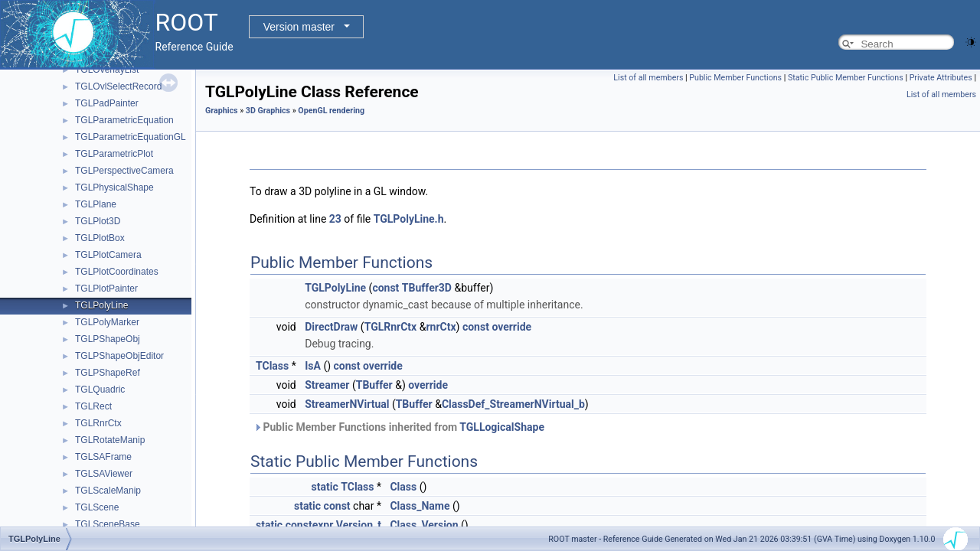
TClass (272, 366)
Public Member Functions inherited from (399, 427)
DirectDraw (331, 327)
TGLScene (97, 507)
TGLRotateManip (110, 440)
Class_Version (424, 525)
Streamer (327, 385)
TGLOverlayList (107, 70)
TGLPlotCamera (108, 255)
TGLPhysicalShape (114, 187)
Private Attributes (941, 78)
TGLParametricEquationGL (131, 137)
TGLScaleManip (108, 491)
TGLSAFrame (103, 457)
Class (403, 487)
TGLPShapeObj (108, 339)
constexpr (310, 525)
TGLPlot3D (98, 221)
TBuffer (374, 385)
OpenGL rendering (331, 111)
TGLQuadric (100, 390)
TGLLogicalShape (502, 427)
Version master (299, 27)
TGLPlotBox (100, 238)
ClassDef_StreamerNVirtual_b (513, 404)
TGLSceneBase (108, 524)
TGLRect (93, 406)
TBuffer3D (427, 288)
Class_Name (420, 506)
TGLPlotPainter (106, 289)
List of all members (648, 78)
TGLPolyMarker (107, 322)
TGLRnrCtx (98, 423)
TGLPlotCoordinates (117, 272)
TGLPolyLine (101, 305)
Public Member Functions (735, 78)
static (325, 487)
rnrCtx (441, 327)
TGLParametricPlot (114, 154)
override (511, 327)
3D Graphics (268, 111)
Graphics (222, 111)
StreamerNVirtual (347, 404)
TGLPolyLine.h (409, 219)
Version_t (359, 525)
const (385, 288)
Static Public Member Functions (846, 78)
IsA (313, 366)
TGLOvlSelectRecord (118, 86)
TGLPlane (96, 204)
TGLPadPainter (107, 103)
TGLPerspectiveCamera (124, 171)
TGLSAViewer (104, 474)
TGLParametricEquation (124, 120)
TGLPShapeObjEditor (119, 356)
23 (335, 219)
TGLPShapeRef (108, 373)
